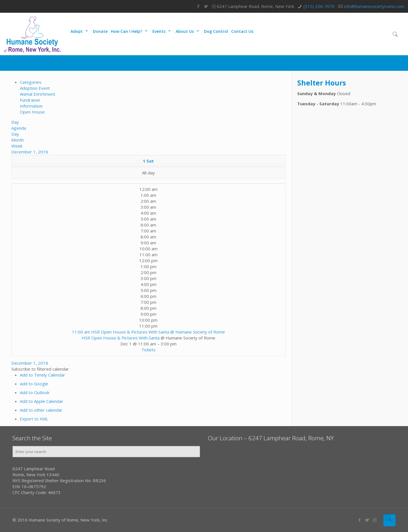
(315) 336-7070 (319, 6)
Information (31, 106)
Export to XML (34, 419)
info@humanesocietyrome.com (374, 6)
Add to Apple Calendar (42, 401)
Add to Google (34, 384)
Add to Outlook (35, 392)
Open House (32, 112)
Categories (31, 82)
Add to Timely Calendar (42, 375)
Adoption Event (35, 88)
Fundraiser (30, 100)
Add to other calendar (41, 410)
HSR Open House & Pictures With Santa (121, 338)
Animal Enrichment (38, 94)
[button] (40, 369)
